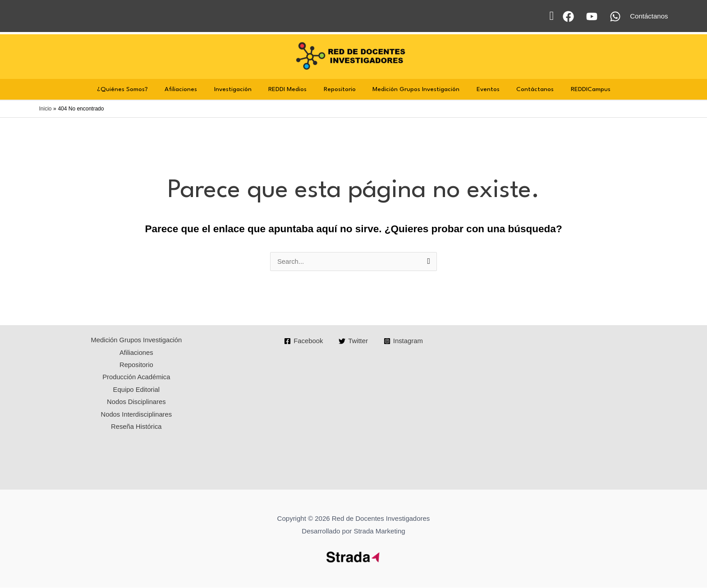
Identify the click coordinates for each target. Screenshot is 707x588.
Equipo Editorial (136, 391)
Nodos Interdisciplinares (136, 416)
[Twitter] (353, 342)
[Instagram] (404, 342)
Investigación (240, 89)
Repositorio (340, 89)
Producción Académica (136, 379)
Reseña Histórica (136, 429)
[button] (551, 16)
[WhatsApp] (615, 16)
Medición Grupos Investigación (413, 89)
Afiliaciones (191, 89)
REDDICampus (577, 89)
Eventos (481, 89)
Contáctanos (525, 89)
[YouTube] (592, 16)
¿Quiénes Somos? (136, 89)
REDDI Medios (291, 89)
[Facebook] (568, 16)
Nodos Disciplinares (136, 403)
